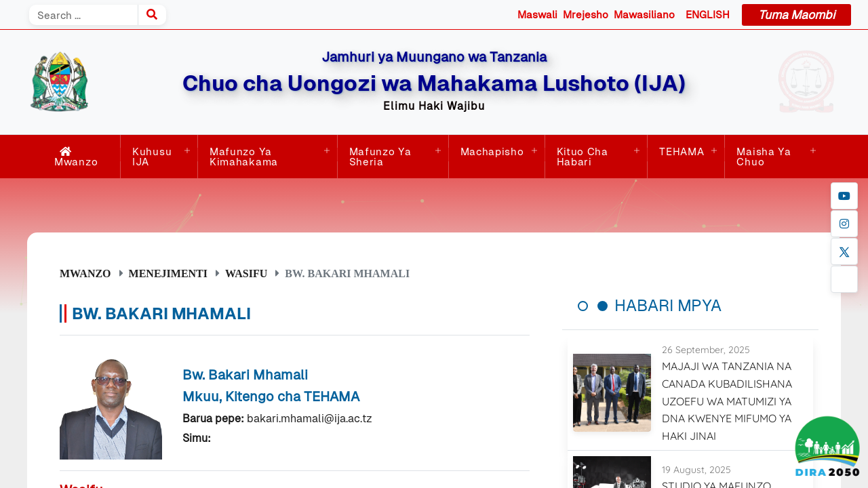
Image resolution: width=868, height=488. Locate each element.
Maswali (537, 15)
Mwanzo (76, 157)
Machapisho (492, 151)
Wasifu (246, 273)
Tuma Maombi (796, 15)
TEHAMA (682, 151)
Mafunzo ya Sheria (380, 157)
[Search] (83, 15)
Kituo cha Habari (583, 157)
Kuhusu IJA (152, 157)
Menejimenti (168, 273)
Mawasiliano (644, 15)
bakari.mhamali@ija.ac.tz (310, 419)
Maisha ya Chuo (764, 157)
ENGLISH (708, 15)
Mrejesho (586, 15)
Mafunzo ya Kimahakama (244, 157)
